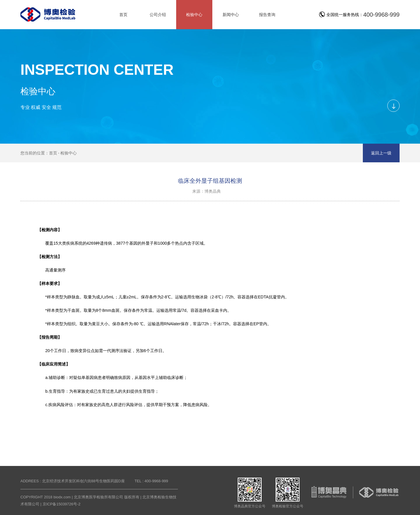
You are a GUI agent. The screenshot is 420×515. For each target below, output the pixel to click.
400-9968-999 (381, 15)
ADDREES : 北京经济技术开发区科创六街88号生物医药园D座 (73, 481)
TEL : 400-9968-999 (151, 481)
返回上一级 (381, 153)
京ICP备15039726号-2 (62, 504)
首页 (53, 153)
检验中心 (69, 153)
